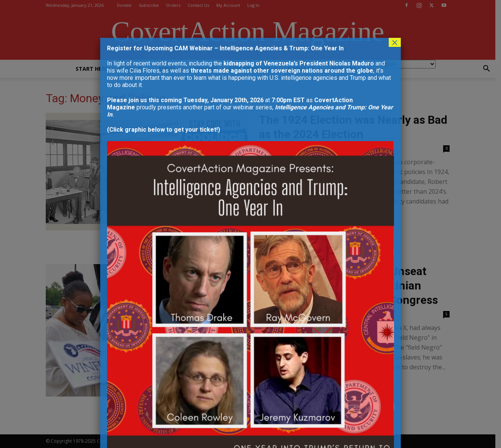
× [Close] (395, 42)
